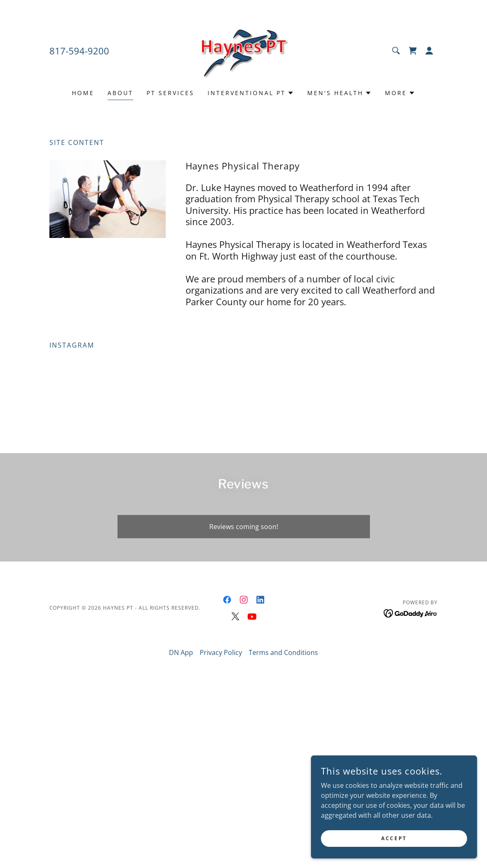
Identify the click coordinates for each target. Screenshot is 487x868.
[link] (244, 50)
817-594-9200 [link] (79, 51)
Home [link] (83, 93)
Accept (394, 838)
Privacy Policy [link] (221, 652)
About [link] (120, 93)
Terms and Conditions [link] (283, 652)
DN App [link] (181, 652)
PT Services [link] (170, 93)
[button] (429, 51)
